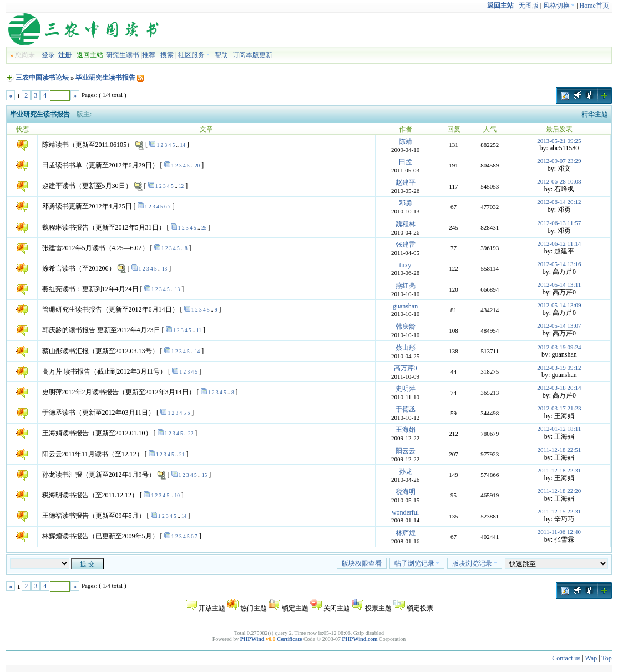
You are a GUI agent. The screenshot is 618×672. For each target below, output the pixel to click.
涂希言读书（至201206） (79, 268)
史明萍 (406, 389)
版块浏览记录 (475, 563)
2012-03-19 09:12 (559, 368)
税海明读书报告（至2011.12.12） (90, 495)
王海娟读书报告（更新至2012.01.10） (97, 433)
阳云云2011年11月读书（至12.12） (93, 454)
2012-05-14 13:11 (559, 284)
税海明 (406, 492)
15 (204, 475)
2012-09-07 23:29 (559, 161)
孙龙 (406, 471)
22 (191, 434)
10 (177, 496)
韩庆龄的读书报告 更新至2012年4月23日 (101, 330)
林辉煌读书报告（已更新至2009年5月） (100, 536)
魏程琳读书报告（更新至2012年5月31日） (104, 227)
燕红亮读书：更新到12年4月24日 (90, 289)
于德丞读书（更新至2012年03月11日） (99, 413)
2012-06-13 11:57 (559, 223)
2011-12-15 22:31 (559, 511)
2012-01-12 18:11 (559, 429)
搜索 (167, 55)
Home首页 (594, 6)
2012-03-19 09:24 (559, 347)
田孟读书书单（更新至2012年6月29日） (100, 165)
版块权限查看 (362, 563)
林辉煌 (406, 533)
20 (197, 166)
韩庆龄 (406, 327)
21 (182, 455)
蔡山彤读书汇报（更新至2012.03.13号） (100, 351)
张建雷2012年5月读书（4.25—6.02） (95, 248)
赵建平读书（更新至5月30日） (87, 186)
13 (164, 269)
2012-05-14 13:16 (559, 264)
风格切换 (559, 6)
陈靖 (406, 141)
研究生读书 (123, 55)
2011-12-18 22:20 (559, 491)
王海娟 (406, 430)
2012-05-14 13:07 (559, 325)
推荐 (149, 55)
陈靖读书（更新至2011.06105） (88, 145)
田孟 (406, 162)
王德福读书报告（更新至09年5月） (94, 516)
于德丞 (406, 409)
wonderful (405, 512)
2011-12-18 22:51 (559, 450)
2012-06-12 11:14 (559, 243)
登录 (48, 55)
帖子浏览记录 (417, 563)
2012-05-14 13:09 (559, 305)
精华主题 (595, 114)
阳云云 (406, 451)
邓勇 (406, 203)
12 (181, 186)
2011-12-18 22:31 (559, 470)
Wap (591, 658)
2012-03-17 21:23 (559, 408)
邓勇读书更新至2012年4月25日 (87, 206)
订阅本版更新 (252, 55)
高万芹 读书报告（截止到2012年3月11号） (105, 371)
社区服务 (194, 55)
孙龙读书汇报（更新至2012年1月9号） (99, 475)
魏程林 (406, 224)
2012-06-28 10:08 (559, 181)
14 (182, 145)
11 (199, 330)
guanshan (405, 306)
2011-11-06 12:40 (559, 532)
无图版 (529, 6)
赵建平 (406, 182)
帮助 (221, 55)
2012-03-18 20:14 (559, 388)
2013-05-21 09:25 (559, 141)
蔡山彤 (406, 348)
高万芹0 (406, 368)
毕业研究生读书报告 (105, 78)
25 (204, 228)
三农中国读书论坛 (42, 78)
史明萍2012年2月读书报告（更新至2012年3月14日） (119, 392)
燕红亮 (406, 286)
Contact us (566, 658)
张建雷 (406, 245)
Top (607, 658)
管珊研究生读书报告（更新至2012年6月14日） (110, 309)
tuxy (405, 265)
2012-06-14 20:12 (559, 202)
